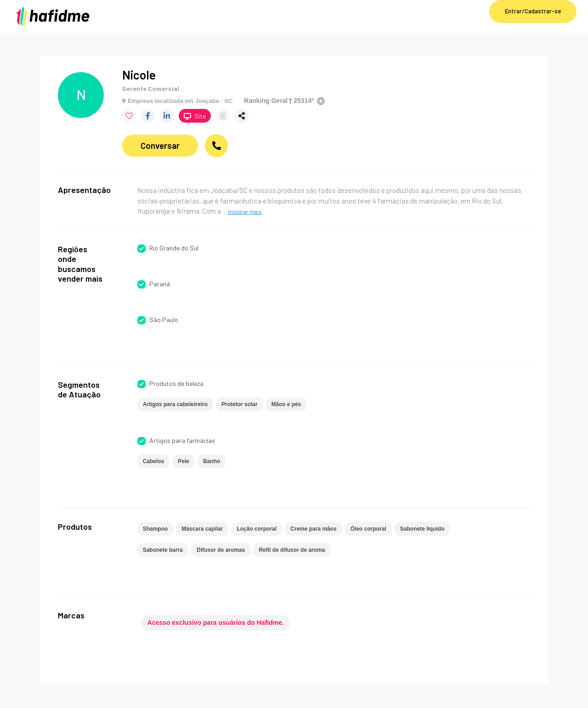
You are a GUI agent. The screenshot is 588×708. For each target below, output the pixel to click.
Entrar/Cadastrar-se (533, 11)
